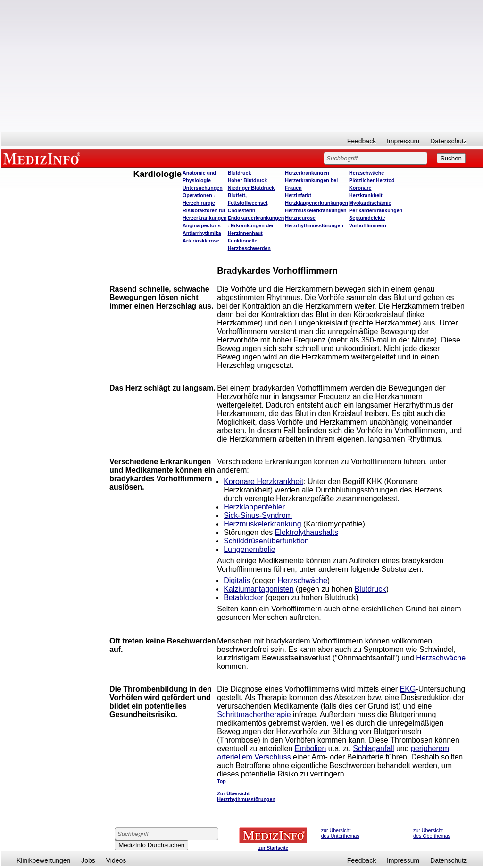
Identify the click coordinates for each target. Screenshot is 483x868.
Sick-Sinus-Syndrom (258, 515)
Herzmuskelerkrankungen (316, 210)
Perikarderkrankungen (376, 210)
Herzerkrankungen (307, 173)
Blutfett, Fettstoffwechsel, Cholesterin (248, 203)
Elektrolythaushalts (307, 532)
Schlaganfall (373, 748)
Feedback (362, 141)
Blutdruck (240, 173)
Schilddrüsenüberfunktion (266, 541)
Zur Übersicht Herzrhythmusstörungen (246, 796)
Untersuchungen (203, 188)
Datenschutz (449, 141)
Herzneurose (300, 218)
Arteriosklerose (201, 241)
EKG (408, 689)
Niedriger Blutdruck (251, 188)
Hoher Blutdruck (247, 180)
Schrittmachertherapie (254, 714)
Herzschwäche (366, 173)
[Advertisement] (242, 66)
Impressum (403, 141)
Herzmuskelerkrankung (262, 524)
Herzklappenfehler (254, 507)
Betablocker (244, 597)
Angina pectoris (202, 225)
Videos (116, 860)
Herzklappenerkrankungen (316, 203)
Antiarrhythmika (202, 233)
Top (221, 781)
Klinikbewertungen (43, 860)
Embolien (311, 748)
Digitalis (237, 580)
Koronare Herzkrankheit (263, 481)
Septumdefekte (367, 218)
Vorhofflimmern (368, 225)
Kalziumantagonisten (259, 589)
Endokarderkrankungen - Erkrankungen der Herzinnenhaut (256, 225)
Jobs (88, 860)
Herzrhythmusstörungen (314, 225)
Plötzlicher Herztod (372, 180)
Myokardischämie (370, 203)
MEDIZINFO (43, 158)
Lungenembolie (249, 549)
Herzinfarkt (298, 195)
